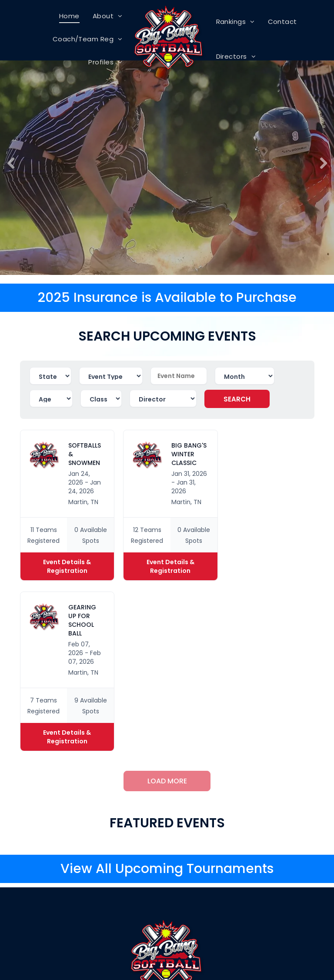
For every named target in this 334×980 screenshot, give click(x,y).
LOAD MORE (167, 781)
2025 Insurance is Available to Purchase (167, 298)
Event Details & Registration (67, 566)
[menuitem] (69, 16)
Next (324, 170)
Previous (10, 170)
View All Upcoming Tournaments (167, 869)
